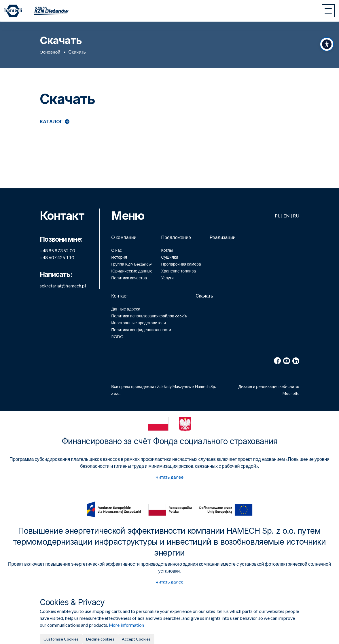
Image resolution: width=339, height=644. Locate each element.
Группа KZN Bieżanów (131, 262)
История (119, 255)
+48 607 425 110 (57, 253)
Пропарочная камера (181, 262)
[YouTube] (287, 360)
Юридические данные (132, 269)
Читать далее (169, 477)
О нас (117, 248)
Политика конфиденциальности (141, 329)
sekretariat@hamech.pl (63, 281)
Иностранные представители (139, 322)
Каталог (51, 122)
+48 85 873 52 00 (57, 246)
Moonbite (291, 393)
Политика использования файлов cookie (149, 315)
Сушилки (170, 255)
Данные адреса (126, 308)
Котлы (167, 248)
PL (277, 211)
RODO (117, 336)
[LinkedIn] (296, 360)
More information (127, 625)
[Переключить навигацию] (328, 11)
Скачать (204, 293)
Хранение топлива (178, 269)
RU (296, 211)
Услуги (167, 275)
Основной (50, 52)
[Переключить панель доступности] (326, 48)
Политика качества (129, 275)
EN (287, 211)
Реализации (223, 233)
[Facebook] (277, 360)
